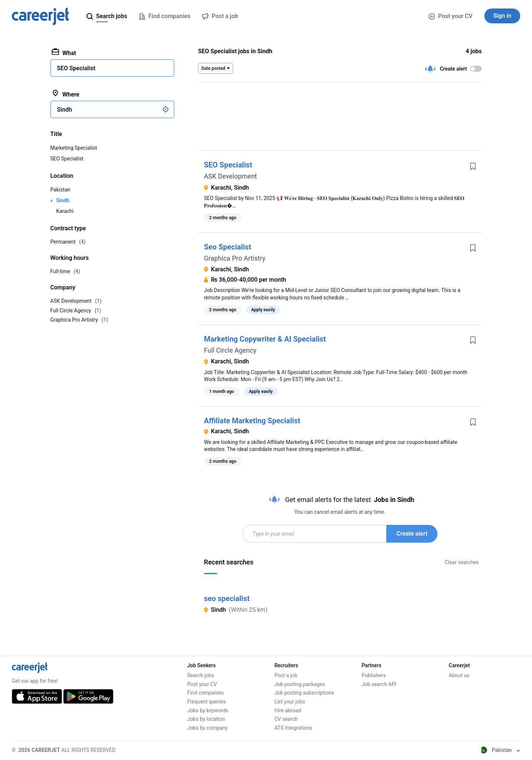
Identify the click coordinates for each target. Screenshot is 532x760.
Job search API (379, 684)
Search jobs (201, 675)
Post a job (286, 675)
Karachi (65, 211)
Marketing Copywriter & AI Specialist (265, 339)
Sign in (502, 16)
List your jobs (290, 702)
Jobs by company (208, 728)
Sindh (63, 200)
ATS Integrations (294, 728)
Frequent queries (207, 702)
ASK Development (231, 176)
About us (459, 675)
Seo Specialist (228, 247)
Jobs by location (206, 719)
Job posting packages (300, 684)
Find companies (206, 693)
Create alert (412, 534)
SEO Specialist (228, 165)
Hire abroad (288, 710)
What (64, 52)
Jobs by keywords (208, 710)
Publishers (374, 675)
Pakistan (60, 190)
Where (66, 94)
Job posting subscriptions (304, 693)
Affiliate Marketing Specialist (252, 421)
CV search (286, 719)
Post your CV (451, 16)
